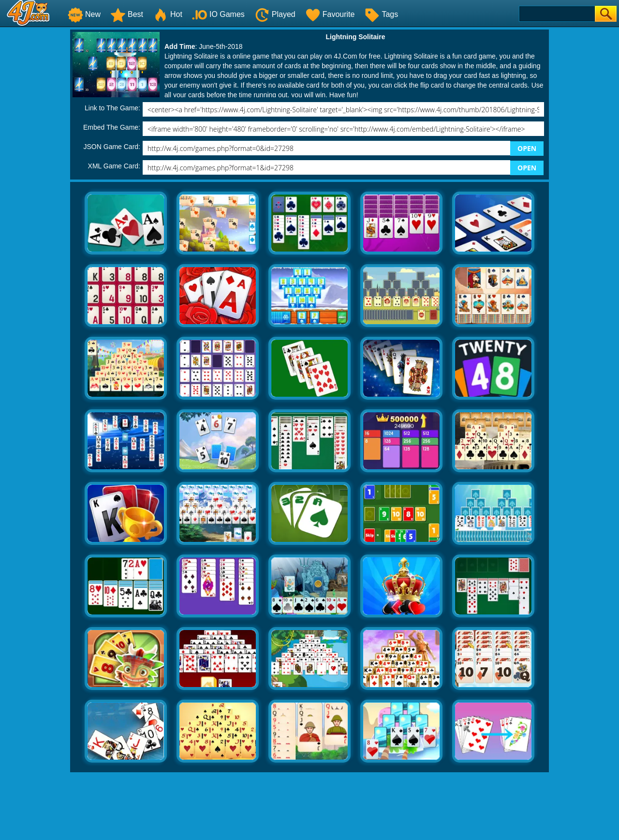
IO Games (218, 14)
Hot (168, 14)
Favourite (330, 14)
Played (275, 14)
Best (127, 14)
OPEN (527, 148)
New (84, 14)
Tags (381, 14)
